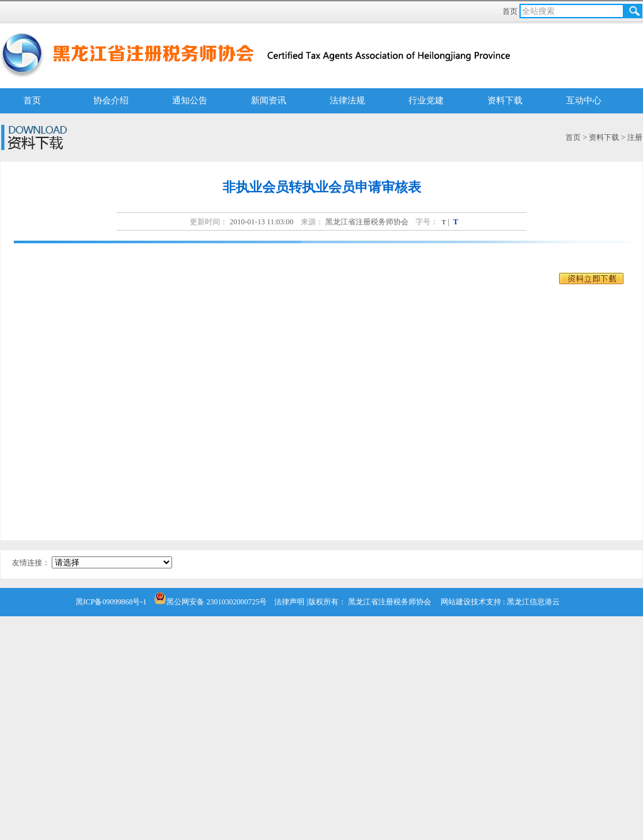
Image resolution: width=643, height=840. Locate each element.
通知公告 (190, 101)
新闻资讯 (269, 101)
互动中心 (584, 101)
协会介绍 (111, 101)
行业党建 (426, 101)
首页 (511, 11)
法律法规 (347, 101)
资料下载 (505, 101)
